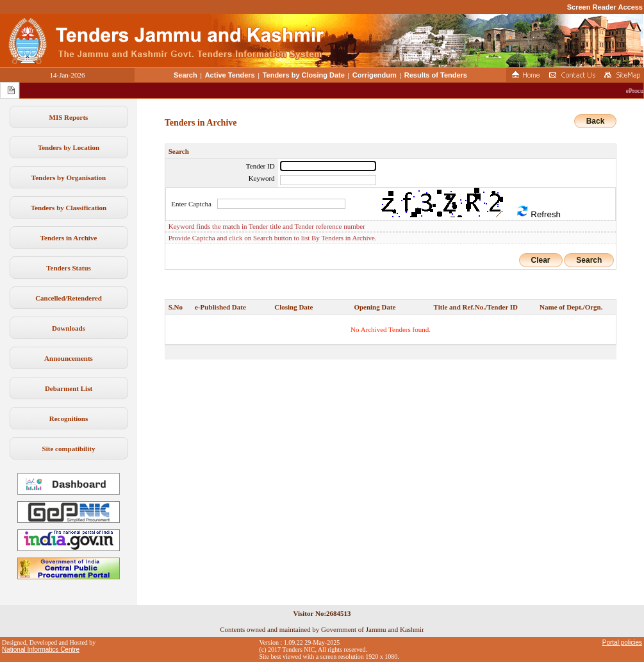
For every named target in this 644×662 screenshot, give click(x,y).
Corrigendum (375, 75)
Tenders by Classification (69, 208)
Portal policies (622, 642)
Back (596, 121)
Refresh (538, 212)
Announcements (69, 358)
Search (186, 75)
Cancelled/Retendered (69, 298)
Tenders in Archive (69, 238)
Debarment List (69, 388)
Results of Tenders (436, 75)
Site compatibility (69, 449)
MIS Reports (69, 117)
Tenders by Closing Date (304, 75)
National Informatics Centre (41, 650)
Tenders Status (69, 268)
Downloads (69, 328)
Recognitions (69, 418)
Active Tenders (230, 75)
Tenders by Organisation (69, 178)
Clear (541, 260)
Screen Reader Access (605, 7)
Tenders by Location (69, 147)
